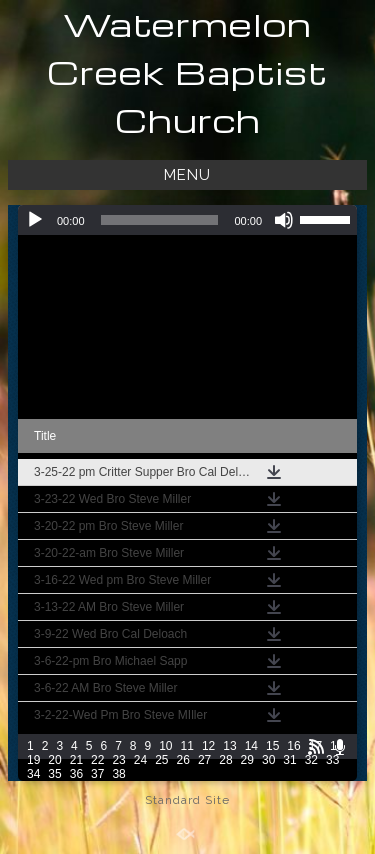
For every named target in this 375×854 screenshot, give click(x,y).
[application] (187, 220)
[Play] (35, 220)
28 (225, 760)
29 (247, 760)
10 (165, 746)
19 (33, 760)
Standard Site (187, 800)
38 (118, 774)
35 (54, 774)
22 (97, 760)
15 (272, 746)
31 (289, 760)
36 (76, 774)
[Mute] (284, 220)
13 (229, 746)
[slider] (160, 220)
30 (268, 760)
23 (118, 760)
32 (311, 760)
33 (332, 760)
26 (183, 760)
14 (251, 746)
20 (54, 760)
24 (140, 760)
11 (187, 746)
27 (204, 760)
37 (97, 774)
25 (161, 760)
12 (208, 746)
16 (293, 746)
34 (33, 774)
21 (76, 760)
